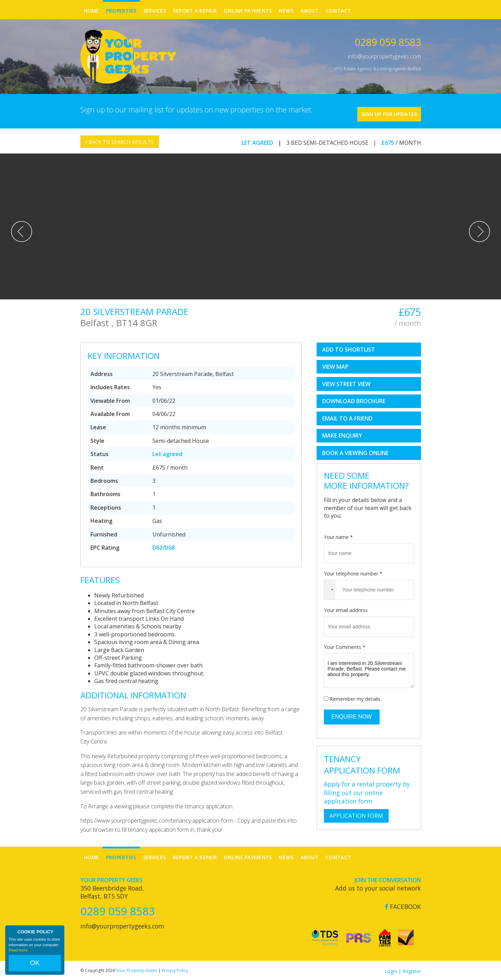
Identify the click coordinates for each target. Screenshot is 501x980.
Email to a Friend (347, 417)
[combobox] (330, 588)
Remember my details (355, 697)
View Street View (346, 383)
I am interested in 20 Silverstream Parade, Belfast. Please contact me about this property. (369, 669)
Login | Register (403, 970)
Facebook (403, 905)
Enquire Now (351, 715)
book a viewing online (355, 452)
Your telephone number (353, 572)
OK (35, 966)
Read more (18, 957)
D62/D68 (164, 546)
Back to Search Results (123, 144)
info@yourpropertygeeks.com (384, 56)
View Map (335, 365)
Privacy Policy (175, 969)
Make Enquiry (342, 434)
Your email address (346, 609)
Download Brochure (354, 400)
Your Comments (345, 645)
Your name (338, 535)
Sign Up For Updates (379, 110)
